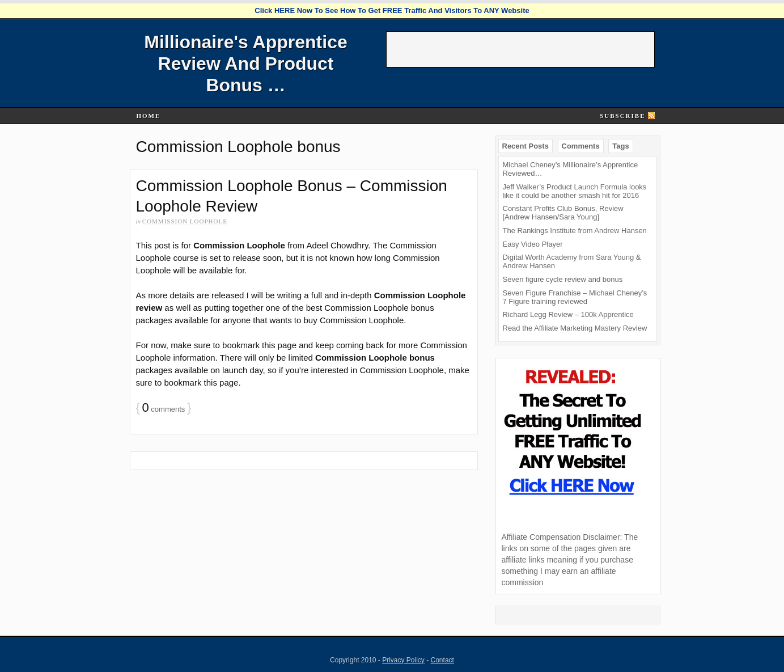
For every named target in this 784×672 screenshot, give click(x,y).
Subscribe (622, 116)
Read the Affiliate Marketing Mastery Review (575, 328)
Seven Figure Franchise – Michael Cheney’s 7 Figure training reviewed (575, 297)
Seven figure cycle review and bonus (563, 279)
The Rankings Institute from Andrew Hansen (575, 231)
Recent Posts (526, 146)
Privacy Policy (403, 660)
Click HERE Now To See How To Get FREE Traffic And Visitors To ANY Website (392, 10)
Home (148, 116)
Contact (442, 660)
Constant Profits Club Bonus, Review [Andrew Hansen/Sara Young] (563, 213)
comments (163, 409)
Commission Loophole (185, 221)
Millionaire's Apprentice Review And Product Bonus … (246, 64)
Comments (581, 146)
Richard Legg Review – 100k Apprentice (568, 314)
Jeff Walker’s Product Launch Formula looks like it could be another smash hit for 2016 (575, 191)
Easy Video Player (533, 244)
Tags (620, 146)
